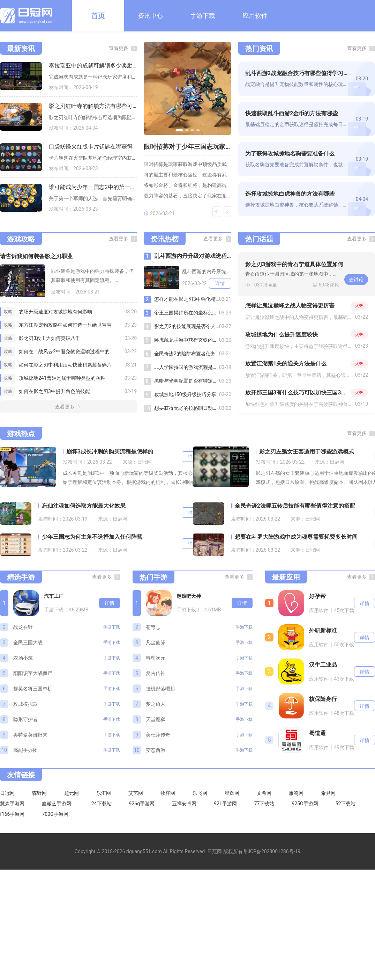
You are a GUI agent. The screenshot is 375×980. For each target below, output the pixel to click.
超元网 (72, 793)
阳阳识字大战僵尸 (33, 673)
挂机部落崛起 (160, 689)
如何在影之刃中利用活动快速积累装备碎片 (65, 365)
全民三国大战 (28, 643)
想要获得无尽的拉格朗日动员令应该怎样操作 (187, 408)
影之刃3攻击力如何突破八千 (50, 338)
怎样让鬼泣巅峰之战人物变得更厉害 (290, 306)
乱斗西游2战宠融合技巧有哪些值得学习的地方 (298, 73)
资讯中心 (150, 16)
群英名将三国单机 (33, 689)
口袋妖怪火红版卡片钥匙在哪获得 (91, 147)
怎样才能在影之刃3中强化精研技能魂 (187, 299)
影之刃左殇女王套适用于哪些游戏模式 (307, 452)
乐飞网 (200, 793)
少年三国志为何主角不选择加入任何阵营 (92, 537)
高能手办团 (25, 750)
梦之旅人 (156, 704)
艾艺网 (136, 793)
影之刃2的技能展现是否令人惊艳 (187, 326)
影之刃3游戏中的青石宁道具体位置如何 (294, 264)
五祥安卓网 (184, 804)
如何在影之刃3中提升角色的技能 (54, 391)
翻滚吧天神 (189, 596)
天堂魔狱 (156, 719)
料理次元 (156, 658)
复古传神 (156, 673)
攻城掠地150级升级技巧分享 (185, 394)
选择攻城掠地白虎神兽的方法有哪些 (290, 194)
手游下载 (203, 16)
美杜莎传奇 (158, 735)
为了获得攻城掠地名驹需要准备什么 (290, 154)
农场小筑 (23, 658)
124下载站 (100, 804)
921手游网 (225, 804)
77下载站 (264, 804)
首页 (98, 16)
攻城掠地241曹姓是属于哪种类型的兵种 (62, 378)
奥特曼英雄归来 (30, 735)
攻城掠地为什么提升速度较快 (282, 335)
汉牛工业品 (323, 665)
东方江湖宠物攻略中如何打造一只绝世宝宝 (65, 325)
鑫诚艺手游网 (57, 804)
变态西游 (156, 750)
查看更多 (119, 48)
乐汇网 (104, 793)
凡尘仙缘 (156, 643)
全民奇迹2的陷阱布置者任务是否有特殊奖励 (187, 354)
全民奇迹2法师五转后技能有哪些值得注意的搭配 (295, 506)
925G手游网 (305, 804)
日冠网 (7, 793)
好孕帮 (317, 596)
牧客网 (168, 793)
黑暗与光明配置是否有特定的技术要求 (187, 381)
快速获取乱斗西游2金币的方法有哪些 (291, 113)
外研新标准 (323, 630)
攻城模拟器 (25, 704)
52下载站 (346, 804)
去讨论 (356, 280)
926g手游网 (142, 804)
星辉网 (232, 793)
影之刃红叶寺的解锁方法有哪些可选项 (93, 106)
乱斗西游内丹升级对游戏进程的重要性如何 (193, 256)
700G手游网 (55, 814)
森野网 (39, 793)
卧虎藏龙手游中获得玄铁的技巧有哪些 (187, 340)
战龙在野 (23, 627)
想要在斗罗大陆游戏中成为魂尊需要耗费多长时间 (296, 537)
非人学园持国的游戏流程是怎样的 (187, 367)
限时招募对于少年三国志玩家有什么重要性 (187, 147)
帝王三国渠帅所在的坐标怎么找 (187, 313)
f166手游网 (12, 814)
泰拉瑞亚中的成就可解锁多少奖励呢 (93, 66)
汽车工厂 (54, 596)
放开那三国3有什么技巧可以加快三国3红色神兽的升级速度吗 (298, 393)
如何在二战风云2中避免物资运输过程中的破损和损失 (72, 351)
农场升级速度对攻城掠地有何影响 (55, 312)
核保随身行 (323, 699)
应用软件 (255, 16)
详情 (220, 283)
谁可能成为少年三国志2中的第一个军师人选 (93, 187)
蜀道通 (317, 733)
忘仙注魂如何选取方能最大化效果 (84, 506)
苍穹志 (153, 627)
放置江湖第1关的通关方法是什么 (286, 364)
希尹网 (328, 793)
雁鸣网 (296, 793)
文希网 (264, 793)
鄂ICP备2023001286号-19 (272, 851)
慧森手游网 (12, 804)
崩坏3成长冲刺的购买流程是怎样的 (110, 452)
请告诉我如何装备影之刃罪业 (36, 256)
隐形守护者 (25, 719)
